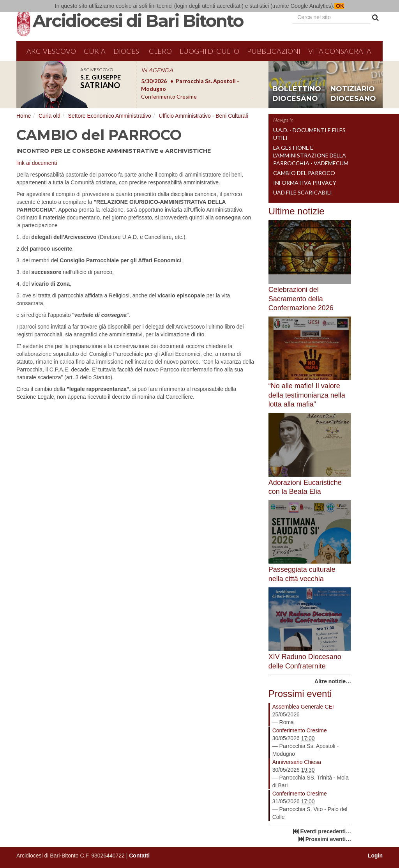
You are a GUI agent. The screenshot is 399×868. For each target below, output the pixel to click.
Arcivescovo (51, 51)
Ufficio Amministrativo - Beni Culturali (203, 116)
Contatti (139, 856)
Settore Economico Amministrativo (110, 116)
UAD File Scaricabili (303, 192)
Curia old (49, 116)
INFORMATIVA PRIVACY (305, 183)
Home (24, 116)
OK (339, 6)
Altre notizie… (333, 681)
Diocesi (127, 51)
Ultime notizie (297, 211)
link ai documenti (37, 163)
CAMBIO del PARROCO (304, 173)
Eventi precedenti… (326, 831)
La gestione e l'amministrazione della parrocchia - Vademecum (311, 155)
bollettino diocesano (297, 94)
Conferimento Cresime (300, 730)
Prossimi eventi (300, 694)
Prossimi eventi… (328, 839)
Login (375, 856)
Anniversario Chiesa (297, 762)
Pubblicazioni (274, 51)
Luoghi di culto (209, 51)
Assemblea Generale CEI (303, 707)
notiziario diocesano (353, 94)
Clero (160, 51)
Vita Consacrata (340, 51)
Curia (95, 51)
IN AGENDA (157, 70)
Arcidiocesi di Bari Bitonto (138, 21)
